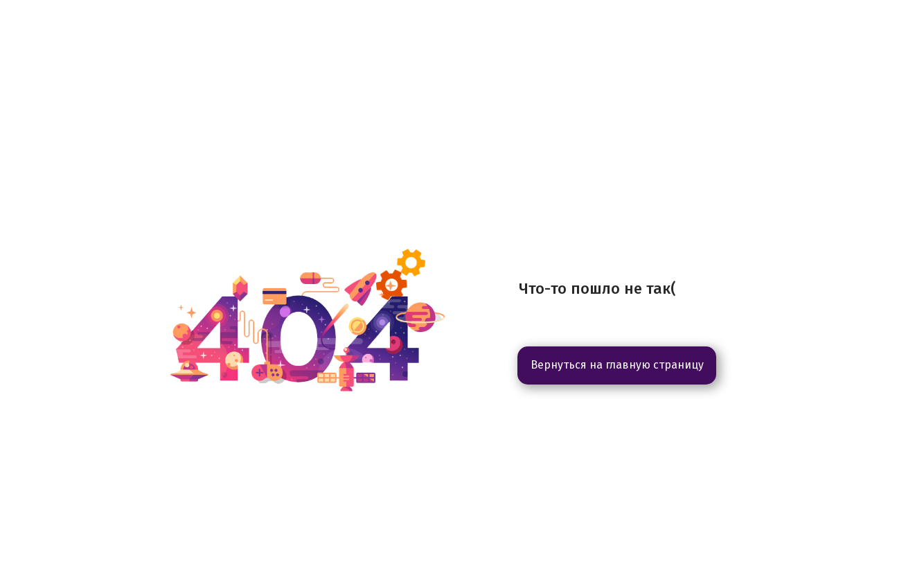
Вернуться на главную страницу (617, 365)
